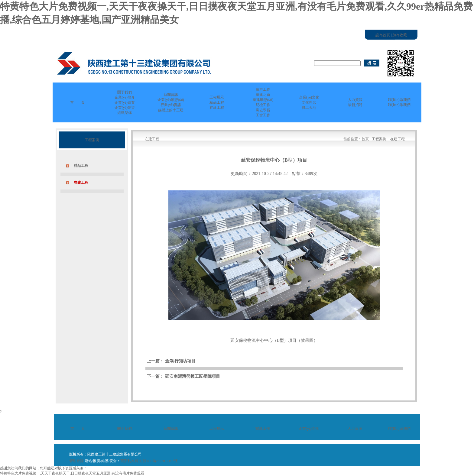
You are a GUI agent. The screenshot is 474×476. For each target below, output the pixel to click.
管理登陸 (76, 461)
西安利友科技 (131, 461)
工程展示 (217, 429)
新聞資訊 (171, 429)
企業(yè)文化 (309, 429)
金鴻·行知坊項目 (180, 361)
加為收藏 (400, 35)
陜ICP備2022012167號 (160, 461)
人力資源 (355, 429)
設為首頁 (383, 35)
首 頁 (77, 102)
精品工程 (81, 166)
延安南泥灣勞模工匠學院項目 (193, 376)
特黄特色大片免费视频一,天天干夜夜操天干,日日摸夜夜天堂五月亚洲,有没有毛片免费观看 (72, 473)
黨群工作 (263, 429)
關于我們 (125, 429)
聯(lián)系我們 (399, 429)
